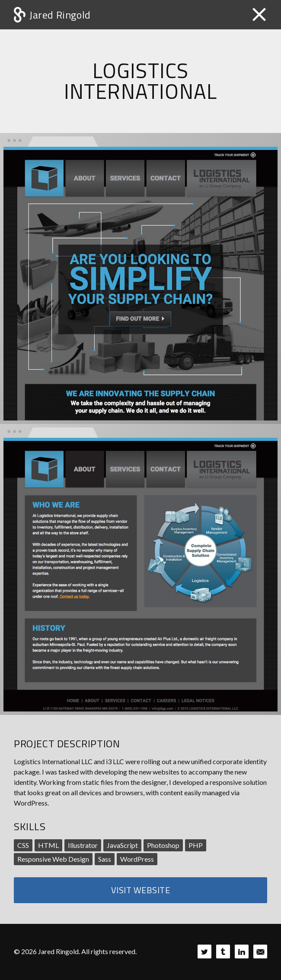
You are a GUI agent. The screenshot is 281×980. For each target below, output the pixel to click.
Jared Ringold (60, 15)
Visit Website (141, 890)
